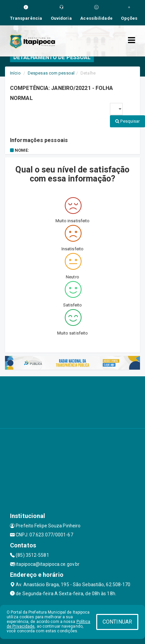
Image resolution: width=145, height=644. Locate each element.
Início (15, 73)
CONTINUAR (117, 622)
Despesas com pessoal (51, 73)
